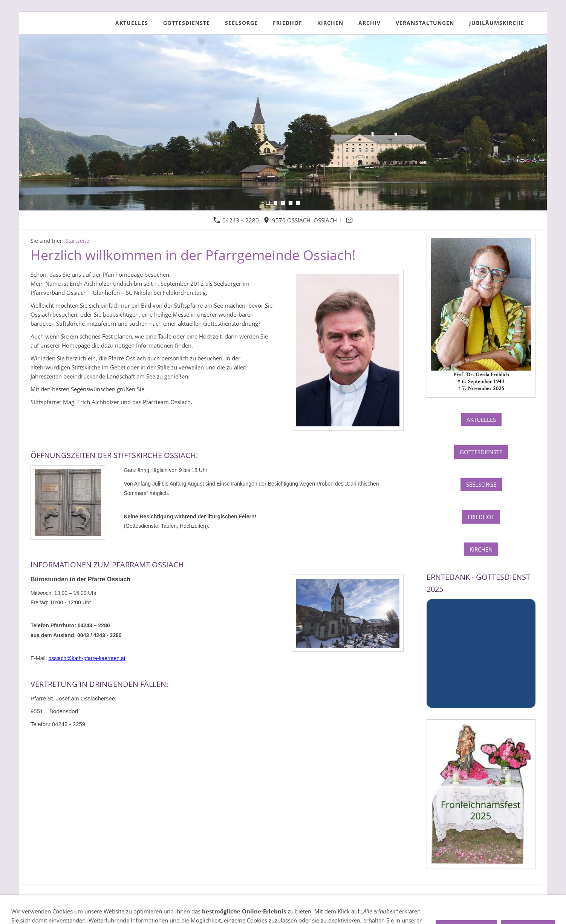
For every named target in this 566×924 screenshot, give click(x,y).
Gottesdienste (481, 452)
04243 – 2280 (236, 220)
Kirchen (481, 549)
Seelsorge (481, 484)
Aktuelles (481, 420)
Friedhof (481, 517)
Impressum (45, 899)
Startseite (77, 241)
